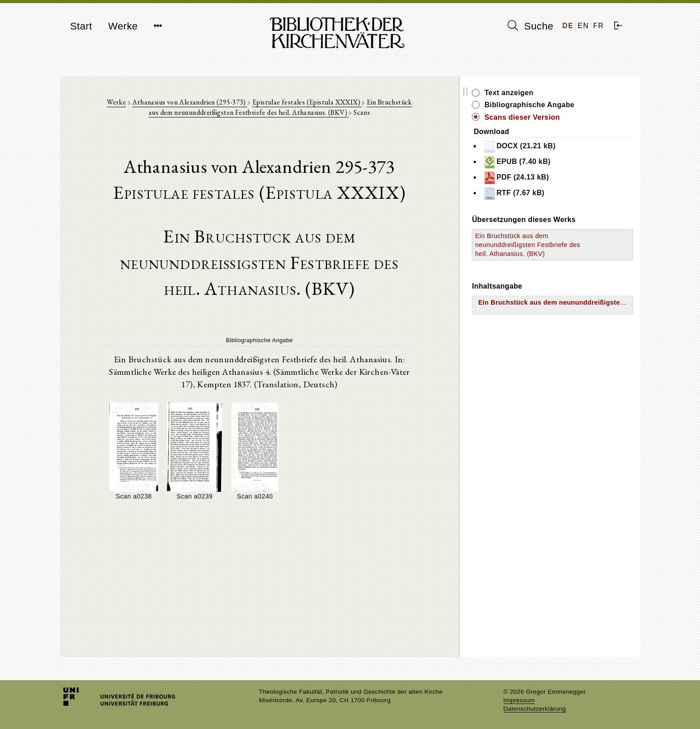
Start (81, 26)
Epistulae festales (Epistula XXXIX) (312, 103)
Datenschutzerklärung (535, 709)
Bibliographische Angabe (566, 105)
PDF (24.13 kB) (552, 178)
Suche (530, 26)
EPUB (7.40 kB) (553, 162)
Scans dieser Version (558, 117)
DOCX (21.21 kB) (555, 147)
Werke (123, 26)
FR (598, 26)
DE (568, 26)
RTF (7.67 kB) (550, 193)
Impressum (519, 700)
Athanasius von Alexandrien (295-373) (195, 103)
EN (583, 26)
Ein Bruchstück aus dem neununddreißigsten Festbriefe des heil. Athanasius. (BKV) (311, 108)
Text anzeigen (545, 93)
